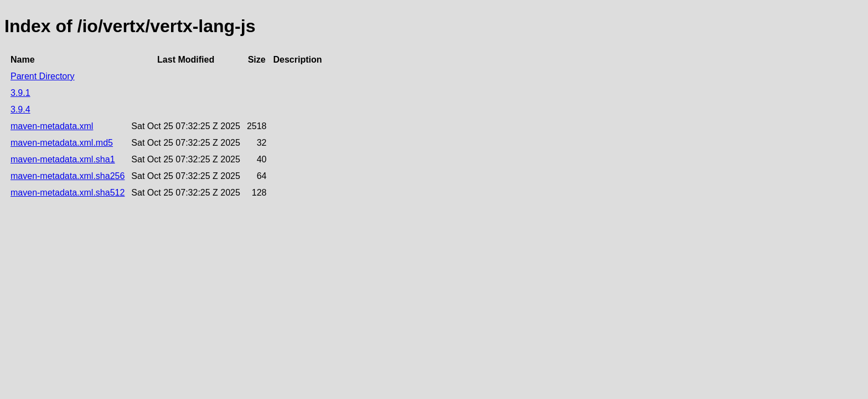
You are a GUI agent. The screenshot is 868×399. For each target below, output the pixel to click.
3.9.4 (20, 109)
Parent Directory (43, 76)
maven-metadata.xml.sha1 (63, 159)
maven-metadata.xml (52, 126)
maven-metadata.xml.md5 (62, 143)
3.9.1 (20, 93)
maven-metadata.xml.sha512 (68, 193)
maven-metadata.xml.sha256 (68, 176)
